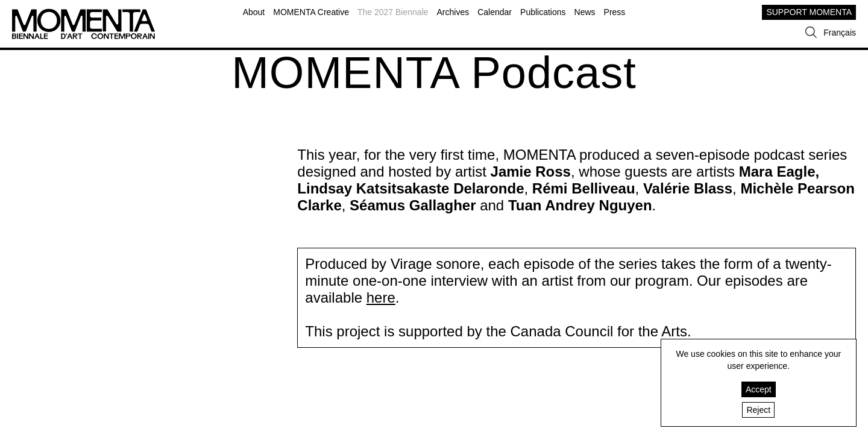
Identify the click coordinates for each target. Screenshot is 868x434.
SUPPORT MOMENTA (809, 12)
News (585, 12)
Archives (453, 12)
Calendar (495, 12)
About (254, 12)
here (381, 297)
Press (615, 12)
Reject (758, 410)
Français (840, 33)
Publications (543, 12)
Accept (759, 389)
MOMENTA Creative (311, 12)
